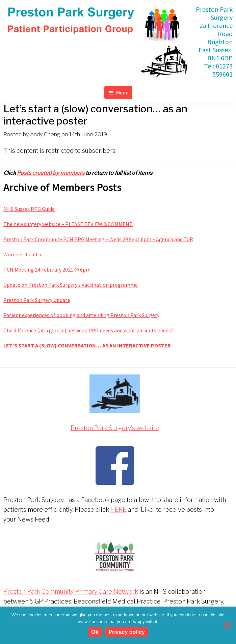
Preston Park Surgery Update (37, 300)
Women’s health (22, 254)
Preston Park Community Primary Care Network (71, 592)
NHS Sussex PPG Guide (29, 209)
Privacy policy (127, 632)
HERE (118, 510)
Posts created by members (51, 173)
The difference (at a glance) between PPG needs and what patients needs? (88, 330)
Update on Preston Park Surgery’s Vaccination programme (71, 285)
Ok (95, 632)
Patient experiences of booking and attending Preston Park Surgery (81, 315)
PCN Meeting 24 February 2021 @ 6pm (47, 270)
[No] (228, 625)
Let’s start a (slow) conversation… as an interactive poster (87, 345)
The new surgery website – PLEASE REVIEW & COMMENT (68, 224)
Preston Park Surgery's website (115, 428)
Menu (122, 92)
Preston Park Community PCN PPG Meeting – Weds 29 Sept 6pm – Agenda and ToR (98, 239)
